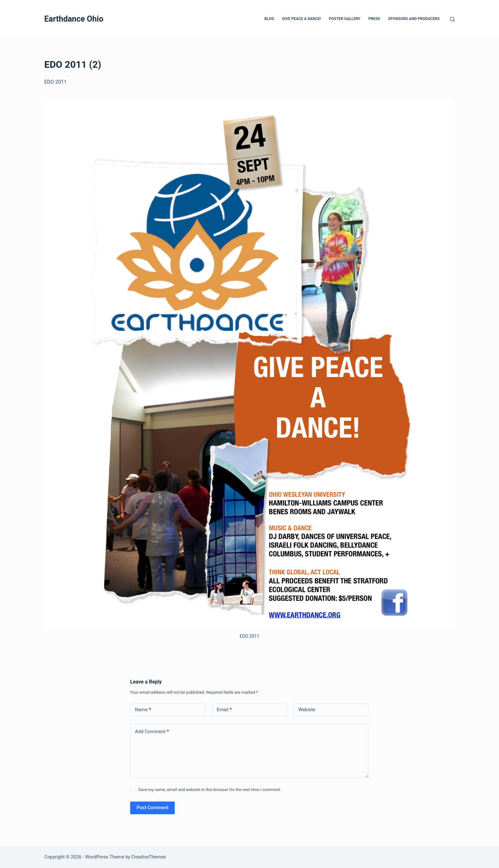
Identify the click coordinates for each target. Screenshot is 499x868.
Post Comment (152, 808)
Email (224, 710)
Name (143, 710)
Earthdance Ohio (74, 19)
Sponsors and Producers (414, 19)
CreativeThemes (149, 857)
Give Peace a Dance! (301, 19)
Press (374, 19)
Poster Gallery (344, 19)
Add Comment (152, 732)
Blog (269, 19)
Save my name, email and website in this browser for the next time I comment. (210, 790)
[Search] (452, 19)
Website (307, 710)
